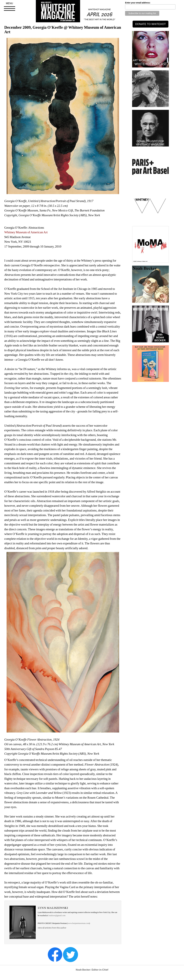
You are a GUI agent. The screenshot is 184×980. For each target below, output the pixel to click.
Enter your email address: (138, 3)
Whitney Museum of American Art (26, 232)
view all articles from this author (52, 928)
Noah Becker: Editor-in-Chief (92, 970)
